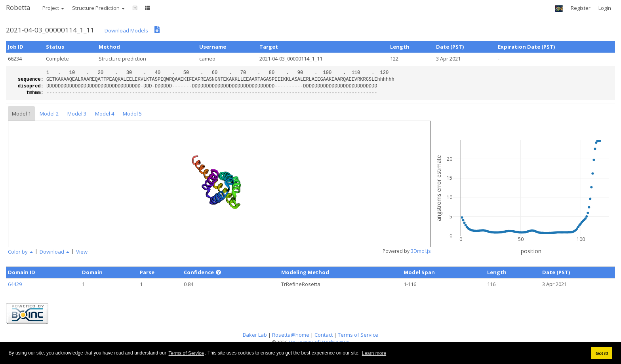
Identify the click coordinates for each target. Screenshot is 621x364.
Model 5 (132, 114)
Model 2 (49, 114)
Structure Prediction (98, 8)
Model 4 (105, 114)
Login (605, 8)
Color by (20, 252)
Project (53, 8)
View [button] (82, 252)
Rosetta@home (291, 335)
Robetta (18, 7)
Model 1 (21, 114)
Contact (324, 335)
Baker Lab (255, 335)
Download (54, 252)
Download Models (126, 30)
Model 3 (77, 114)
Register (581, 8)
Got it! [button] (602, 353)
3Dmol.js (421, 251)
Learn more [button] (374, 353)
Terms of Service (186, 353)
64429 (15, 284)
